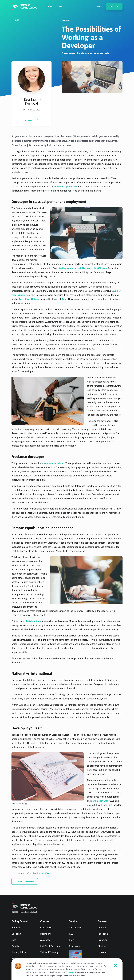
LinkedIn (102, 952)
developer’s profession (65, 187)
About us (16, 928)
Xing (116, 291)
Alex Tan (46, 873)
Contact (102, 928)
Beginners (45, 934)
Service (73, 921)
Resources (74, 946)
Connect (103, 921)
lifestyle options (33, 621)
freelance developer (54, 463)
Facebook (103, 934)
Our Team (17, 934)
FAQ (71, 934)
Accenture (24, 299)
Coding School (20, 921)
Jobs (14, 940)
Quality (15, 946)
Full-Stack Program (50, 946)
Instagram (103, 940)
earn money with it (101, 801)
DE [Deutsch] (99, 6)
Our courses (46, 928)
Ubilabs (35, 299)
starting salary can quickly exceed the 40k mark (83, 268)
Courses (48, 7)
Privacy (70, 972)
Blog (60, 7)
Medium (102, 946)
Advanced (45, 940)
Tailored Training (49, 952)
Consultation (76, 928)
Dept (64, 299)
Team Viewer (18, 295)
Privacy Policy (19, 952)
